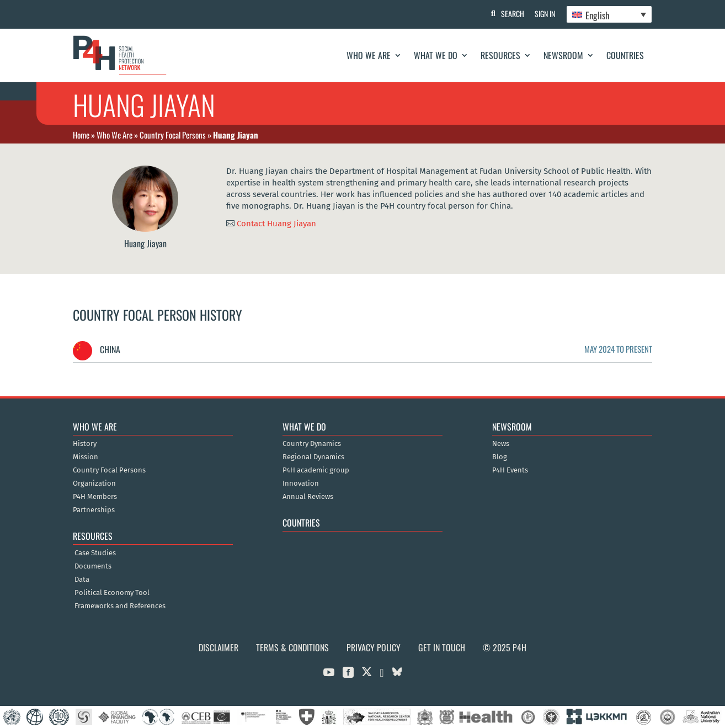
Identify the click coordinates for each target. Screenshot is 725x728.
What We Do (436, 55)
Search (512, 14)
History (85, 444)
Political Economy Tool (112, 593)
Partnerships (94, 510)
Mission (86, 457)
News (501, 444)
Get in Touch (442, 647)
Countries (625, 55)
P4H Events (510, 470)
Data (82, 580)
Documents (93, 566)
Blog (500, 457)
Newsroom (563, 55)
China (97, 349)
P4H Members (95, 497)
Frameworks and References (120, 606)
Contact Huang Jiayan (276, 223)
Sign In (545, 14)
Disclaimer (218, 647)
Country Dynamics (312, 444)
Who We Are (369, 55)
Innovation (301, 483)
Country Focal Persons (173, 135)
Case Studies (95, 553)
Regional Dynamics (313, 457)
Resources (500, 55)
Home (81, 135)
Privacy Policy (374, 647)
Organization (94, 483)
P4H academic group (316, 470)
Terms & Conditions (292, 647)
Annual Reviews (308, 497)
